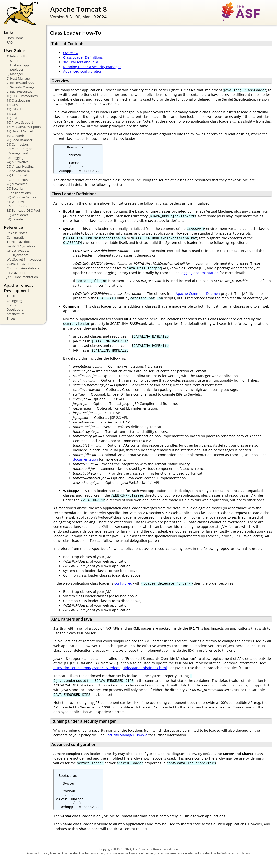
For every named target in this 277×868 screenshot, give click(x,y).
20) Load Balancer (19, 140)
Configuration (17, 237)
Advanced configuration (83, 71)
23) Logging (15, 158)
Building (12, 296)
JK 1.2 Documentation (22, 277)
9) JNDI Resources (19, 91)
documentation (85, 464)
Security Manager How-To (126, 736)
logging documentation (199, 278)
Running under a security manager (92, 67)
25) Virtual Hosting (20, 166)
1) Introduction (18, 56)
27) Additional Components (17, 177)
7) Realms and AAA (20, 83)
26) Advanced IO (18, 171)
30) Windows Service (21, 197)
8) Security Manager (21, 87)
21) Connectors (18, 144)
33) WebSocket (17, 215)
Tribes (11, 318)
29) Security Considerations (19, 191)
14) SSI (11, 114)
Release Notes (17, 233)
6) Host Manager (19, 78)
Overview (71, 53)
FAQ (10, 42)
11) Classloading (18, 100)
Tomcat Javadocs (19, 242)
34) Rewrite (15, 219)
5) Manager (15, 74)
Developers (15, 309)
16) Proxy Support (20, 122)
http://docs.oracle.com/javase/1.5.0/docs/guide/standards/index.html (110, 673)
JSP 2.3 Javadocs (18, 251)
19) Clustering (17, 136)
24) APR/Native (18, 162)
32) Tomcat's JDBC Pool (23, 210)
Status (11, 305)
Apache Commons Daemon (198, 299)
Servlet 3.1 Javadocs (21, 246)
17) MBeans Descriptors (24, 127)
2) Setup (13, 61)
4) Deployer (15, 69)
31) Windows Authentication (18, 204)
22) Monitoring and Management (21, 151)
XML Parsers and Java (81, 62)
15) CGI (12, 118)
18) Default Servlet (20, 131)
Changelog (14, 301)
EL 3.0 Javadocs (18, 255)
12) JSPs (12, 105)
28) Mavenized (17, 184)
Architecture (16, 314)
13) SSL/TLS (15, 109)
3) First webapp (18, 65)
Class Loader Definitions (83, 57)
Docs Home (15, 38)
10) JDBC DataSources (22, 96)
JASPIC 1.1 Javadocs (20, 264)
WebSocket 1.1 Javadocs (24, 259)
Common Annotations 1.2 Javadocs (23, 270)
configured (123, 588)
